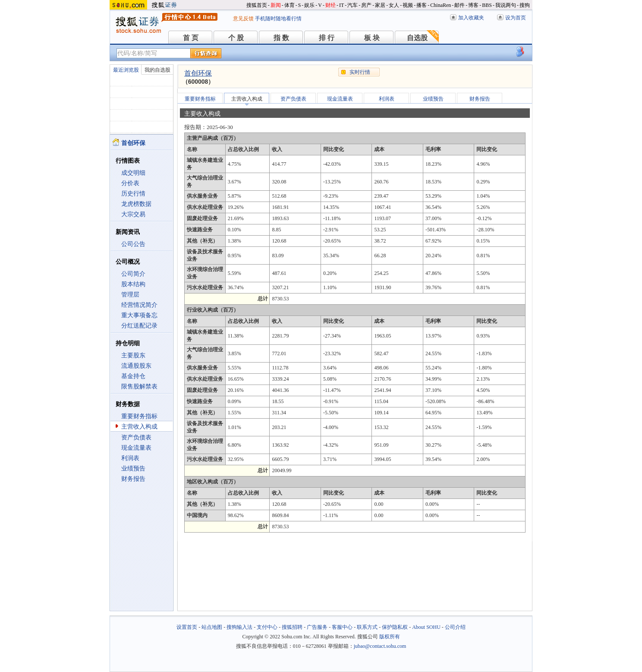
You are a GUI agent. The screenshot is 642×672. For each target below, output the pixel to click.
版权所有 (390, 637)
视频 (408, 5)
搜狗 (525, 5)
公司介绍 (455, 627)
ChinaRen (441, 5)
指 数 (281, 38)
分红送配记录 (139, 326)
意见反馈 (243, 19)
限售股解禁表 (139, 386)
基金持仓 (133, 376)
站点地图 (212, 627)
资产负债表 (136, 437)
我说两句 (506, 5)
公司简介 (133, 274)
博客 (473, 5)
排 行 (327, 38)
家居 (380, 5)
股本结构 (133, 284)
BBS (487, 5)
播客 (422, 5)
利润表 (130, 458)
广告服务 (317, 627)
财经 (330, 5)
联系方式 (367, 627)
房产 (366, 5)
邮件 (459, 5)
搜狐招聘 (292, 627)
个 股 (236, 38)
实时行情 (360, 72)
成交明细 (133, 173)
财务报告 (133, 479)
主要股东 (133, 355)
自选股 (417, 38)
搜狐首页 (257, 5)
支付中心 (267, 627)
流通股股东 (136, 366)
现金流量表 (136, 448)
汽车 (352, 5)
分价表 (130, 183)
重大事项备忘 (139, 315)
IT (341, 5)
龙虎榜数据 (136, 204)
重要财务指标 (139, 416)
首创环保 (198, 73)
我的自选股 (157, 70)
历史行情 (133, 194)
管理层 (130, 295)
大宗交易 (133, 214)
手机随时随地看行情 (278, 19)
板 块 (372, 38)
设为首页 (516, 18)
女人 (394, 5)
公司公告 (133, 244)
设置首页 (187, 627)
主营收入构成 (139, 427)
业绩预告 (133, 469)
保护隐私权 (395, 627)
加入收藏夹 (471, 18)
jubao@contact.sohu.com (380, 646)
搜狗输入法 (239, 627)
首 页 (191, 38)
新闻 (276, 5)
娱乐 (309, 5)
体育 (290, 5)
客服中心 (342, 627)
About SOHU (426, 627)
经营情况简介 (139, 305)
